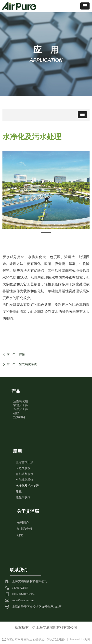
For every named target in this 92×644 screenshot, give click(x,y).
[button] (85, 6)
